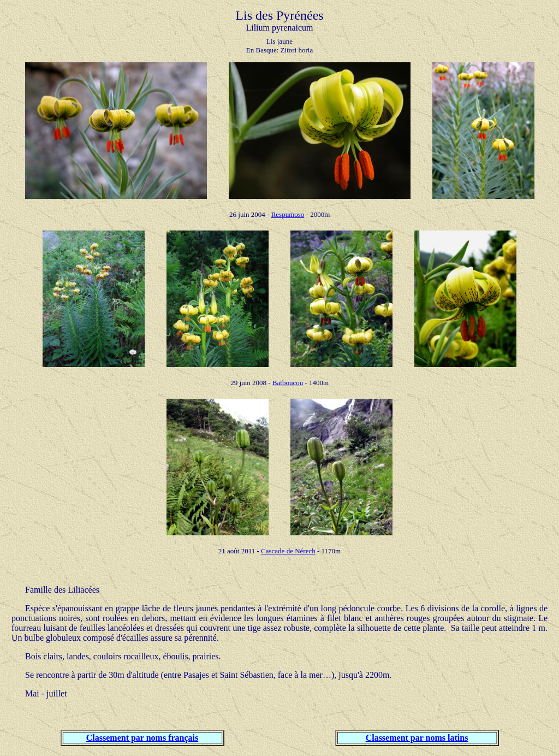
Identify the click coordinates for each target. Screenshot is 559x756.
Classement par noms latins (417, 738)
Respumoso (288, 214)
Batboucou (288, 383)
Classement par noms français (142, 738)
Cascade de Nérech (288, 551)
